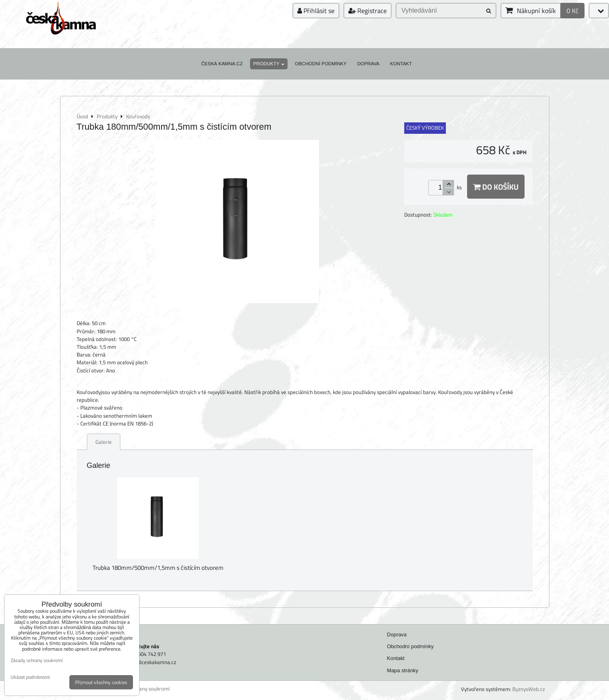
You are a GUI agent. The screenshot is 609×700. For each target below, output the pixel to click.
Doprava (369, 64)
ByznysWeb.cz (529, 689)
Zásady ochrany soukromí (141, 689)
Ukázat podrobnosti (30, 677)
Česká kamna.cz (222, 64)
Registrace (368, 11)
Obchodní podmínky (321, 64)
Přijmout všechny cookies (101, 682)
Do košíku (496, 187)
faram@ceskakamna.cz (149, 662)
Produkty (269, 64)
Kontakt (401, 64)
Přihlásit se (316, 11)
